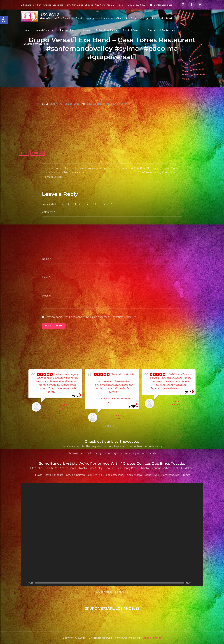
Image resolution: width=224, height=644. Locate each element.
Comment (49, 212)
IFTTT (24, 153)
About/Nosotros (45, 30)
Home (27, 30)
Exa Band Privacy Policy (36, 44)
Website (47, 296)
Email (46, 277)
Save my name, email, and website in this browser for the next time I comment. (91, 317)
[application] (112, 535)
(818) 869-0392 (136, 5)
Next (200, 396)
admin (53, 104)
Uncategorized (95, 104)
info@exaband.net (161, 5)
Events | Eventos (132, 30)
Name (47, 259)
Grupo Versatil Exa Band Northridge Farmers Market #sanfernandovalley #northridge (149, 170)
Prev (24, 396)
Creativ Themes (152, 638)
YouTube (38, 153)
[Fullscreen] (199, 583)
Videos (86, 30)
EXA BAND (50, 14)
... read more (61, 392)
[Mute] (194, 583)
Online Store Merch (106, 30)
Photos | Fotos (68, 30)
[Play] (25, 583)
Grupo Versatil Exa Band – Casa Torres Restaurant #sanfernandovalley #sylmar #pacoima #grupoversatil (76, 172)
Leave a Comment (122, 104)
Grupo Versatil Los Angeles (112, 592)
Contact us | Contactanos (162, 30)
